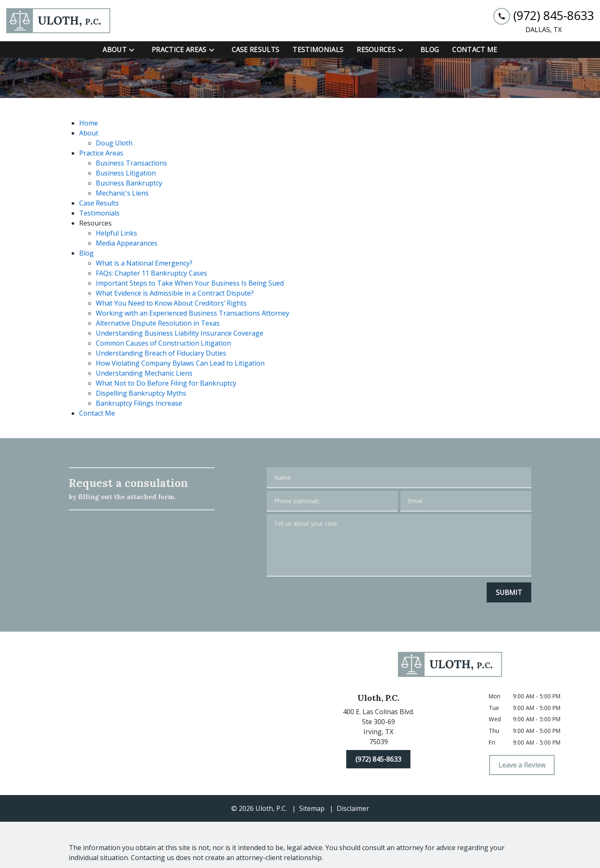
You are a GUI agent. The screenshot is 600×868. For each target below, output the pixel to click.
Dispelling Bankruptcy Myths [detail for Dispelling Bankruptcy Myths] (141, 393)
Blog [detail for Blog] (86, 253)
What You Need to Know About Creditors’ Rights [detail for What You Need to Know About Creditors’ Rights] (171, 303)
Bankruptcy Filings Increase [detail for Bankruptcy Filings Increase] (139, 403)
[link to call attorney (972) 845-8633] (544, 16)
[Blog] (430, 50)
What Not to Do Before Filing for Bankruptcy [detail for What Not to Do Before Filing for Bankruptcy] (166, 383)
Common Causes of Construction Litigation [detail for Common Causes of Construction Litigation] (163, 343)
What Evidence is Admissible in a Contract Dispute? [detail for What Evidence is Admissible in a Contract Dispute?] (175, 293)
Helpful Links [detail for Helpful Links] (116, 233)
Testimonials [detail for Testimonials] (99, 213)
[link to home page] (58, 21)
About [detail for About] (89, 133)
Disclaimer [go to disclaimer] (353, 808)
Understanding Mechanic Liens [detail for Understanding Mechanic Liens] (144, 373)
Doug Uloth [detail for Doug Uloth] (114, 143)
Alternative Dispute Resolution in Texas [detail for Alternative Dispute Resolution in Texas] (158, 323)
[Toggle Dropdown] (134, 50)
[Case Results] (256, 50)
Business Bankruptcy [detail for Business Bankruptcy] (129, 183)
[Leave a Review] (522, 765)
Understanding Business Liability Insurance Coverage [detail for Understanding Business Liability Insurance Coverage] (180, 333)
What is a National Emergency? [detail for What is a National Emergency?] (144, 263)
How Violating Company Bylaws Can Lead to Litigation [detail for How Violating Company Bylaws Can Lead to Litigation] (180, 363)
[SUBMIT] (509, 592)
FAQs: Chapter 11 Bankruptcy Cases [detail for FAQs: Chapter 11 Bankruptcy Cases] (151, 273)
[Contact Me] (475, 50)
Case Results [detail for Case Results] (99, 203)
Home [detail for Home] (89, 123)
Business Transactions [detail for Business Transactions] (131, 163)
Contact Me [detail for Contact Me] (97, 413)
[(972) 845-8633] (378, 759)
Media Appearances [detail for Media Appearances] (127, 243)
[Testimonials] (318, 50)
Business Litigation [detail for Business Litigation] (126, 173)
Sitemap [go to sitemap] (312, 808)
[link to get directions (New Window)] (378, 728)
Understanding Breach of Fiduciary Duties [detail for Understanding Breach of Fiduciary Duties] (161, 353)
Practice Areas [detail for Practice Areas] (101, 153)
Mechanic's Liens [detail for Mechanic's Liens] (122, 193)
